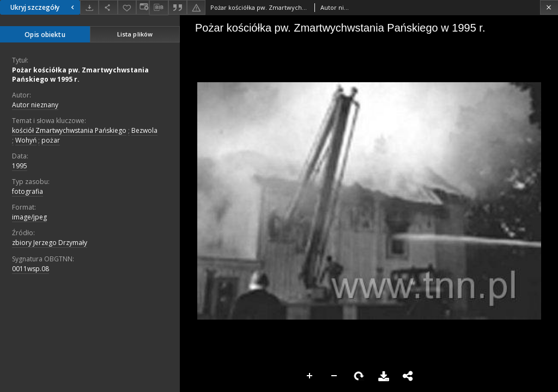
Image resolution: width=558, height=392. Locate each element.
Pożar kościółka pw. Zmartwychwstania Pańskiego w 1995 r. (80, 75)
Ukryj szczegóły (44, 7)
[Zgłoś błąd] (196, 7)
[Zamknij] (549, 7)
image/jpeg (29, 217)
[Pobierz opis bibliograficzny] (159, 8)
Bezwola (144, 130)
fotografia (28, 191)
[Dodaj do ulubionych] (127, 7)
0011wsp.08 (31, 269)
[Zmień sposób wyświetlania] (143, 7)
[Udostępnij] (108, 7)
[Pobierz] (89, 7)
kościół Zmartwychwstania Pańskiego (69, 130)
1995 (20, 166)
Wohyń (26, 140)
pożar (51, 140)
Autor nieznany (35, 105)
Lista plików (135, 34)
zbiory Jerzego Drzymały (50, 243)
